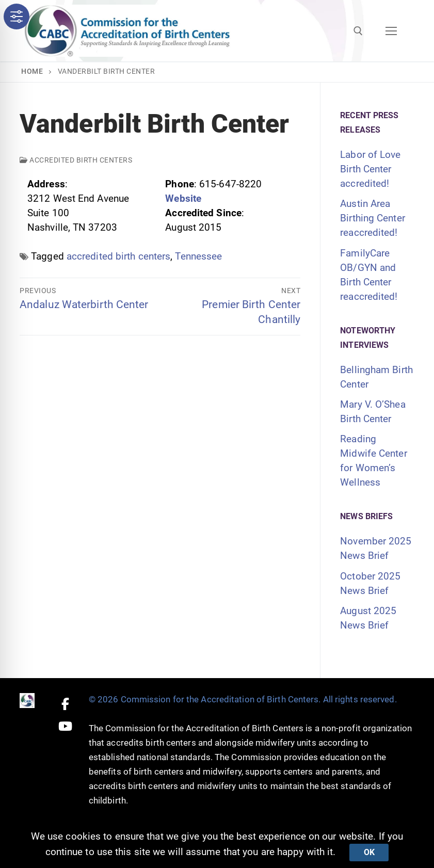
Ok (369, 852)
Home (32, 71)
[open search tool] (358, 31)
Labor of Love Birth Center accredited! (370, 169)
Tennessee (198, 256)
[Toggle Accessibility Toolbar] (17, 17)
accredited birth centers (118, 256)
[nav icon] (391, 31)
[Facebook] (65, 704)
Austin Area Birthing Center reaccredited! (373, 218)
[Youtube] (65, 726)
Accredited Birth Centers (76, 160)
